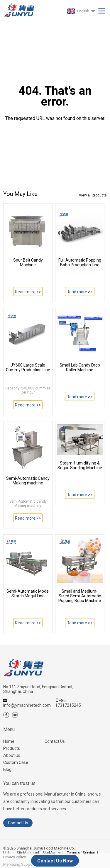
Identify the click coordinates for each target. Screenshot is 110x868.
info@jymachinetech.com (27, 705)
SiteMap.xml (53, 853)
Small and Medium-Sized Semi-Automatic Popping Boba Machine (80, 596)
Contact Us (55, 741)
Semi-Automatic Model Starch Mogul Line (28, 594)
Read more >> (28, 292)
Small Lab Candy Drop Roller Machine (80, 367)
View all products (93, 195)
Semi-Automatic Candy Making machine (28, 481)
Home (9, 741)
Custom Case (16, 762)
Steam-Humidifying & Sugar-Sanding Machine (80, 465)
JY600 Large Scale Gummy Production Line (28, 367)
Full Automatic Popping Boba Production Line (80, 262)
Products (12, 748)
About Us (12, 755)
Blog (7, 769)
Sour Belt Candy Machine (28, 262)
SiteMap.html (28, 853)
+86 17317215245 (68, 703)
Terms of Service (81, 853)
